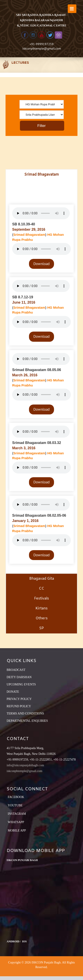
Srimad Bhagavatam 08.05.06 (37, 370)
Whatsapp (16, 822)
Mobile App (17, 831)
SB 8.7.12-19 (23, 297)
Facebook (16, 797)
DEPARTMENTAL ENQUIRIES (27, 721)
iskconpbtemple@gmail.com (42, 48)
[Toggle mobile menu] (72, 9)
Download (41, 264)
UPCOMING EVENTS (21, 684)
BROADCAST (16, 670)
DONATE (13, 692)
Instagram (17, 814)
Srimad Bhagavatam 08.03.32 (37, 443)
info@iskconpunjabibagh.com (25, 765)
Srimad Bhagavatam (29, 235)
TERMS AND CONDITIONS (25, 714)
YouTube (15, 805)
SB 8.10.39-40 (24, 224)
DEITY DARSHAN (19, 677)
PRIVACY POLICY (19, 699)
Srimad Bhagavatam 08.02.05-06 (39, 515)
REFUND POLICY (19, 706)
